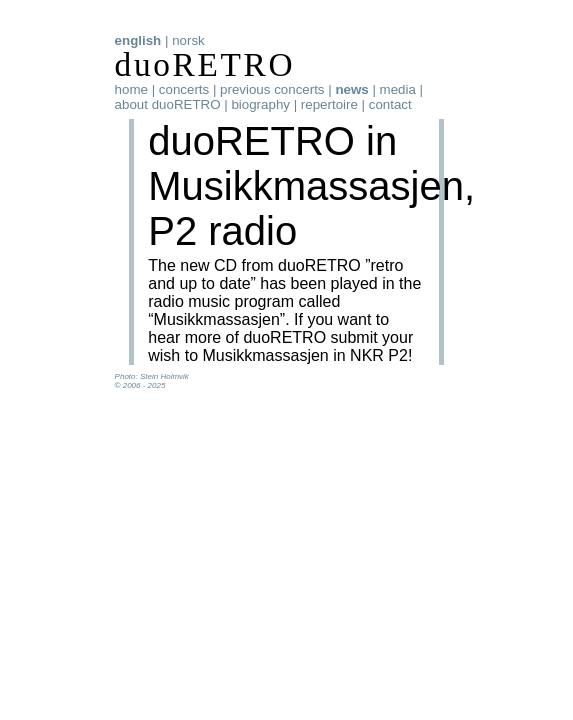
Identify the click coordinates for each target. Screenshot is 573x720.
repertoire (329, 104)
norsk (188, 40)
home (131, 89)
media (398, 89)
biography (260, 104)
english (138, 40)
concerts (184, 89)
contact (390, 104)
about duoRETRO (168, 104)
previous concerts (272, 89)
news (351, 89)
